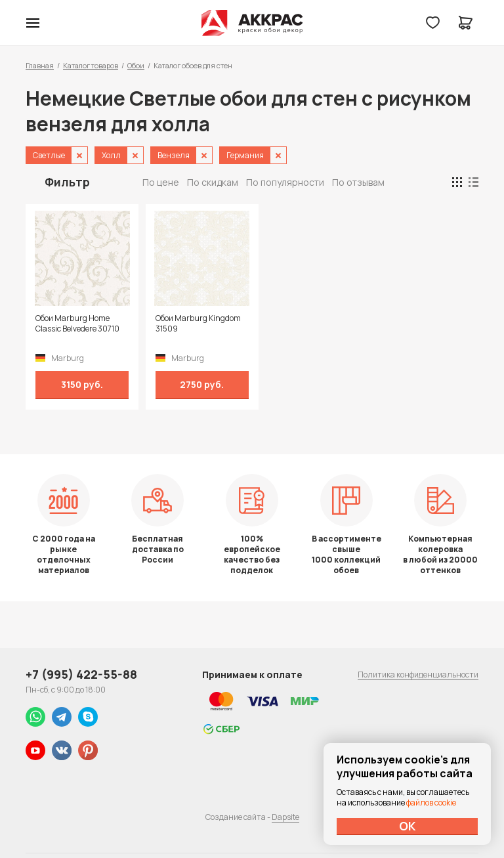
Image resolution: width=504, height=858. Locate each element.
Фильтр (67, 182)
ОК (408, 826)
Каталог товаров (91, 65)
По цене (161, 182)
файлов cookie (431, 803)
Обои (136, 65)
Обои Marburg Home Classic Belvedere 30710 (77, 324)
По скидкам (213, 182)
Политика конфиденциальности (418, 675)
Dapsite (285, 817)
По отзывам (358, 182)
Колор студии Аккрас (252, 23)
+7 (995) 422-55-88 (81, 674)
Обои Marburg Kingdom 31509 (193, 324)
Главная (40, 65)
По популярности (285, 182)
